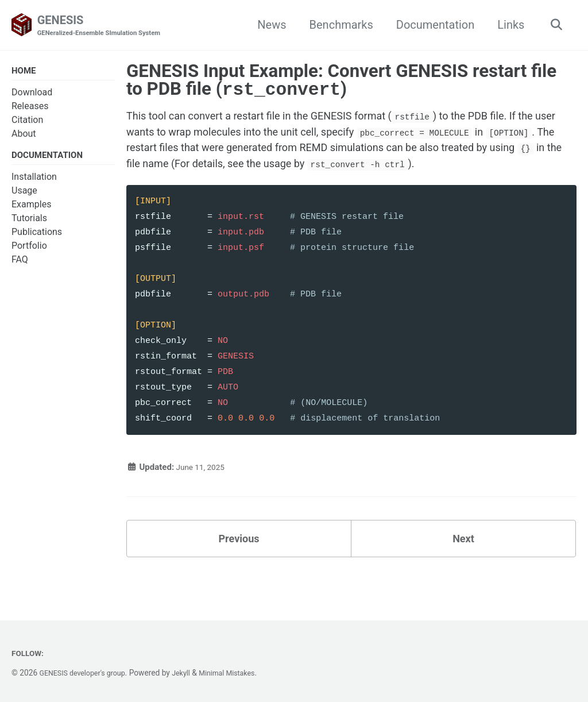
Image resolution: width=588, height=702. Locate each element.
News (268, 25)
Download (32, 95)
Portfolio (29, 250)
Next (463, 565)
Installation (34, 181)
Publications (37, 236)
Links (507, 25)
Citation (27, 122)
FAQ (20, 263)
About (24, 136)
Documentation (432, 25)
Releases (30, 108)
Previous (239, 565)
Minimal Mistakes (241, 673)
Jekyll (192, 673)
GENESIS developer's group (87, 673)
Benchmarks (337, 25)
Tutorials (29, 222)
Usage (24, 194)
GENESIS (106, 26)
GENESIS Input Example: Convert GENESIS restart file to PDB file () (341, 81)
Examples (31, 208)
